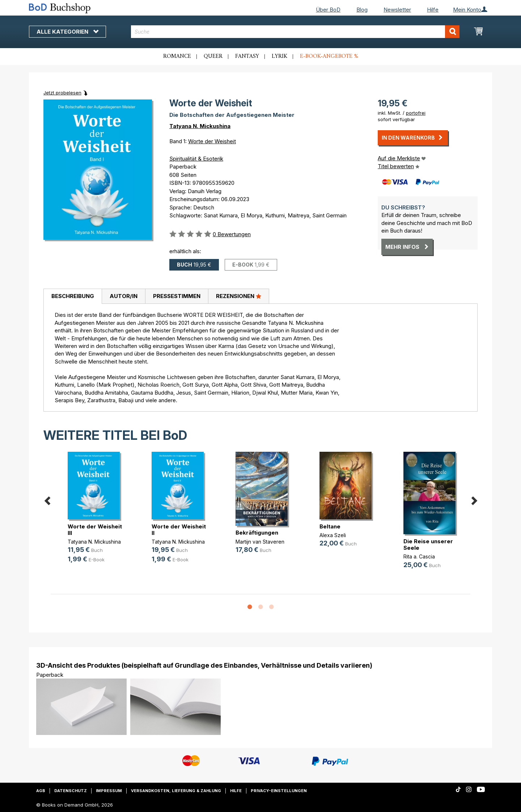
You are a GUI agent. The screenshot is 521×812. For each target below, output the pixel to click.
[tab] (73, 297)
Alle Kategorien (67, 32)
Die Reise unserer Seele (428, 545)
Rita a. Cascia (419, 556)
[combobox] (295, 32)
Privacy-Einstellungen (279, 791)
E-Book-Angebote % (329, 56)
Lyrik (279, 56)
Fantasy (247, 56)
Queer (213, 56)
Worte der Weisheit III (95, 530)
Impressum (109, 791)
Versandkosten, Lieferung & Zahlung (176, 791)
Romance (177, 56)
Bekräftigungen (257, 533)
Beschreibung (73, 296)
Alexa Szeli (333, 535)
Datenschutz (71, 791)
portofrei (416, 113)
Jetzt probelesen (62, 93)
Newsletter (397, 10)
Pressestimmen (177, 296)
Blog (362, 10)
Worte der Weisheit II (179, 530)
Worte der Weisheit (212, 141)
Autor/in (124, 296)
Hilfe (433, 10)
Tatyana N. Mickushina (200, 126)
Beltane (330, 526)
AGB (41, 791)
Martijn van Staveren (260, 542)
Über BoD (328, 10)
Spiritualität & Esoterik (196, 159)
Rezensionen (239, 296)
